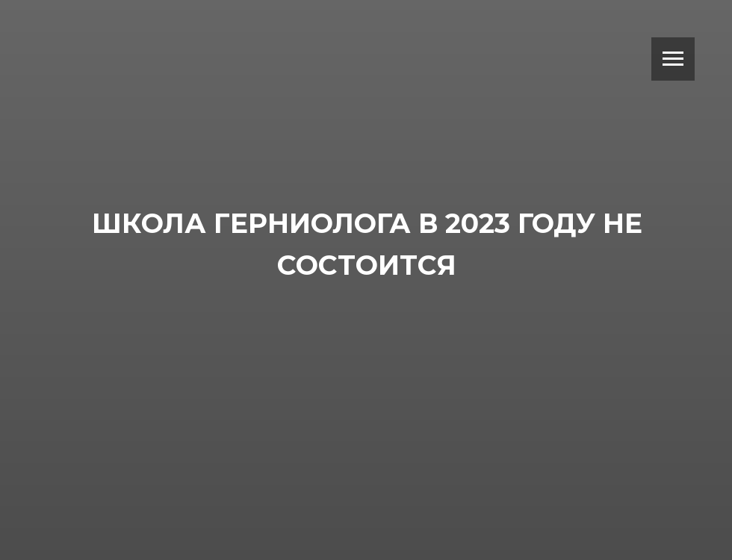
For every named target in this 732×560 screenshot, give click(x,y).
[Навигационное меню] (673, 59)
